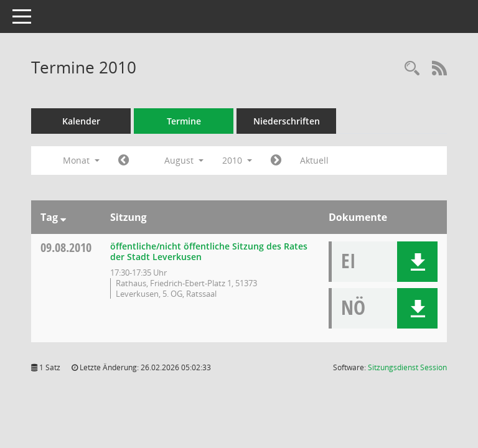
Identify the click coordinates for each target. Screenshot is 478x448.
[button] (417, 262)
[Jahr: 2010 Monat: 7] (124, 161)
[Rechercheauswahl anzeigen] (412, 69)
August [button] (184, 160)
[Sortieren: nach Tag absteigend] (63, 217)
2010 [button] (237, 160)
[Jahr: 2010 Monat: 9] (276, 161)
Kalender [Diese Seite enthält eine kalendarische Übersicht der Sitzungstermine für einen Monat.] (81, 121)
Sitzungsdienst (407, 367)
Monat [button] (81, 160)
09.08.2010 (66, 247)
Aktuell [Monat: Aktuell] (314, 160)
